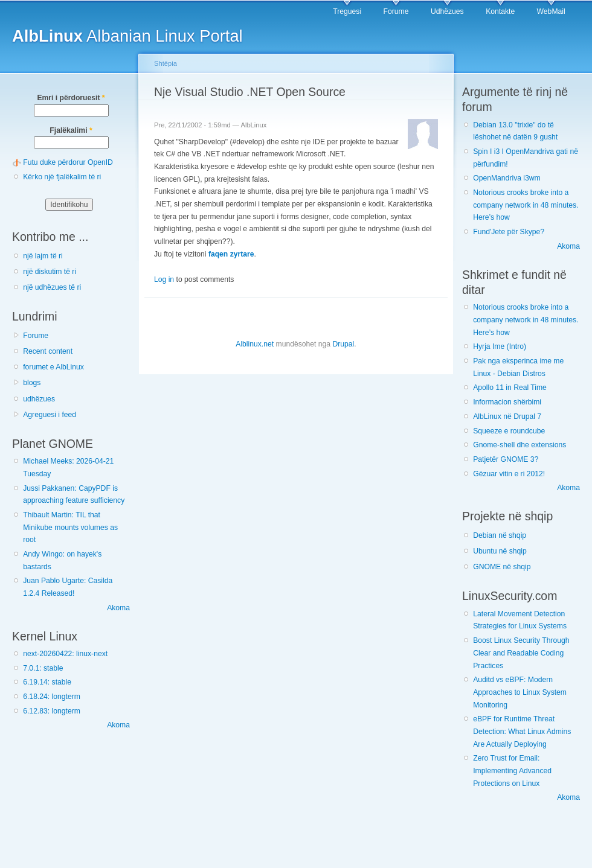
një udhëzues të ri (52, 287)
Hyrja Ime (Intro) (500, 346)
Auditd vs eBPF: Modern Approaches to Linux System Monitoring (520, 692)
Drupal (343, 344)
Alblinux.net (255, 344)
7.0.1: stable (43, 668)
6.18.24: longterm (52, 697)
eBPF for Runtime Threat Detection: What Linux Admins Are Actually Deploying (522, 731)
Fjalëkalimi (71, 130)
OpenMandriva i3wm (507, 178)
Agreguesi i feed (50, 415)
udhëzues (39, 399)
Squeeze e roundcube (509, 431)
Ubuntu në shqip (500, 551)
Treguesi (347, 11)
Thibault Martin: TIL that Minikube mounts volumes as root (70, 527)
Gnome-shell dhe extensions (520, 445)
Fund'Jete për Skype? (509, 232)
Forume (396, 11)
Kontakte (500, 11)
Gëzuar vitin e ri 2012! (509, 474)
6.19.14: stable (47, 682)
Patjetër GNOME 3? (506, 459)
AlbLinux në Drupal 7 (507, 416)
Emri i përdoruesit (71, 98)
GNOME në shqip (502, 567)
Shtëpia (166, 63)
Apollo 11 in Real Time (510, 388)
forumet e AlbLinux (53, 367)
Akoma (118, 608)
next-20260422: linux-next (65, 654)
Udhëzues (447, 11)
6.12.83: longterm (52, 711)
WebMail (551, 11)
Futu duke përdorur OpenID (68, 162)
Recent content (48, 351)
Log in (164, 279)
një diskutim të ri (50, 272)
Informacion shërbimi (507, 402)
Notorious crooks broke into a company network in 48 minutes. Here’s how (526, 205)
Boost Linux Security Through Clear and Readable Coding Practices (521, 653)
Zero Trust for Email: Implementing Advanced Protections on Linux (512, 771)
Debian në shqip (500, 535)
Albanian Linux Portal (127, 36)
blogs (32, 383)
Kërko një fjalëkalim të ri (62, 177)
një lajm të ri (43, 256)
